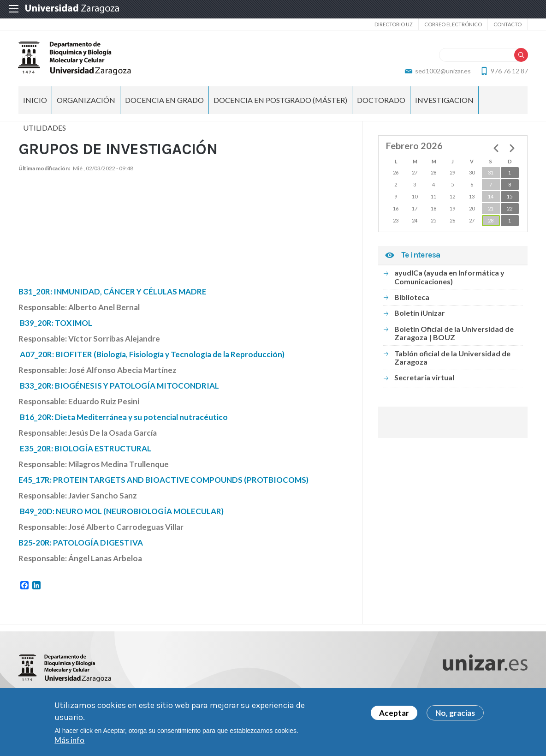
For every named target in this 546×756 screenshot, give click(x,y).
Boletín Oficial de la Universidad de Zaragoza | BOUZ (454, 335)
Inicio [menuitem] (35, 102)
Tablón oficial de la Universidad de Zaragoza (452, 359)
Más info (69, 740)
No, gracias (455, 713)
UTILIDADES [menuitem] (45, 129)
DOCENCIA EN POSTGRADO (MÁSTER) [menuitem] (280, 102)
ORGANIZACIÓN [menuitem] (86, 102)
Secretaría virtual (424, 379)
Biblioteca (412, 299)
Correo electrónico (453, 24)
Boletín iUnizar (420, 315)
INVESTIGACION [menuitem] (444, 102)
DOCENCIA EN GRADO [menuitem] (164, 102)
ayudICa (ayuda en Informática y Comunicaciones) (449, 279)
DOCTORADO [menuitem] (381, 102)
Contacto (507, 24)
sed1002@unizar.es (442, 72)
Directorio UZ (394, 24)
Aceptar (394, 713)
